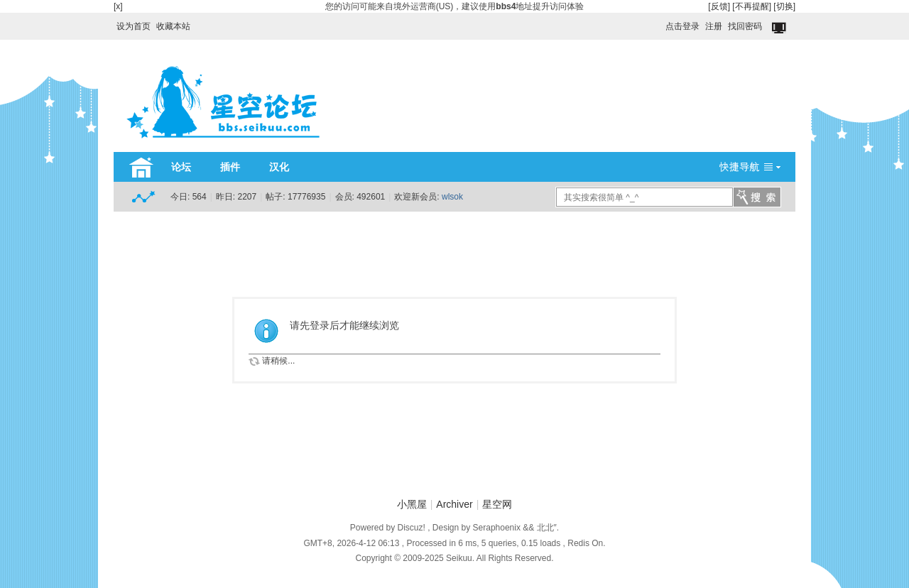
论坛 (181, 167)
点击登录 (682, 26)
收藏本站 (173, 26)
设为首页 (134, 26)
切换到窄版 (780, 28)
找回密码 (745, 26)
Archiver (454, 504)
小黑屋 (412, 504)
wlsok (452, 197)
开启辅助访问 (659, 23)
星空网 (497, 504)
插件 (230, 167)
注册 (714, 26)
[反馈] (719, 6)
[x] (118, 6)
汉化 (279, 167)
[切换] (784, 6)
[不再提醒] (752, 6)
